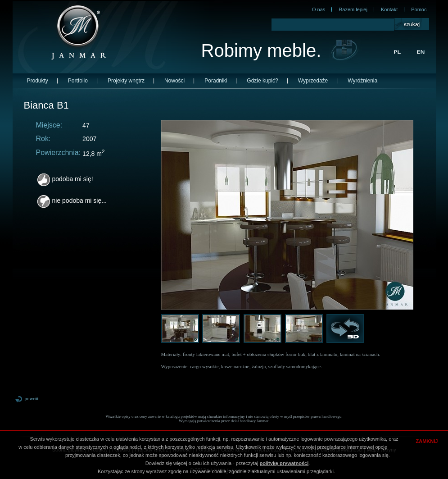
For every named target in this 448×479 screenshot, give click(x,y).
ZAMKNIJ (427, 441)
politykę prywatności (284, 463)
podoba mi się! (65, 179)
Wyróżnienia (362, 81)
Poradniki (216, 81)
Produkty (38, 81)
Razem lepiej (353, 9)
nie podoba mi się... (72, 201)
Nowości (174, 81)
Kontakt (389, 9)
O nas (319, 9)
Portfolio (78, 81)
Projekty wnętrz (126, 81)
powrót (27, 398)
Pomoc (419, 9)
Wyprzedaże (313, 81)
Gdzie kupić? (262, 81)
